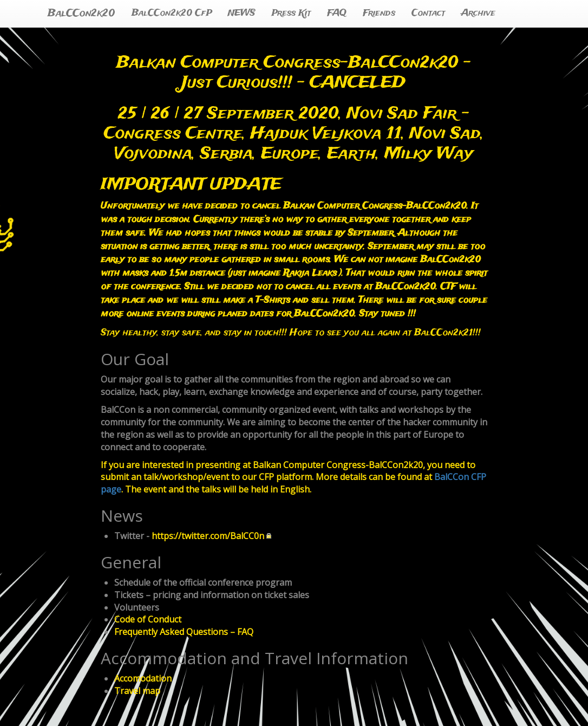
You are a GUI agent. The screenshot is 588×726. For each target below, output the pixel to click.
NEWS (241, 13)
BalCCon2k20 (81, 14)
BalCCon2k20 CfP (172, 13)
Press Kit (291, 13)
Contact (428, 13)
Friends (379, 13)
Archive (478, 13)
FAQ (337, 13)
